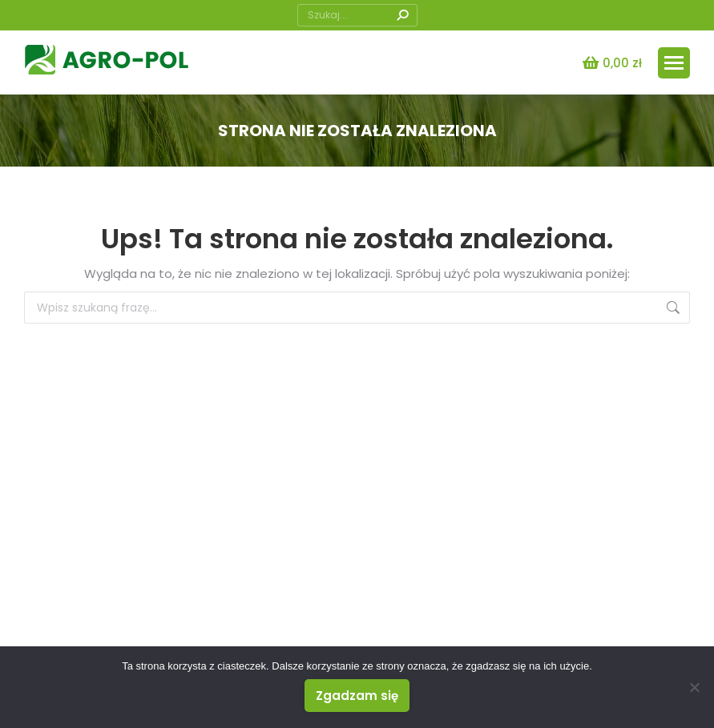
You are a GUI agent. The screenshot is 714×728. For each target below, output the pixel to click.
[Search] (357, 15)
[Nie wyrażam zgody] (694, 687)
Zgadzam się (357, 696)
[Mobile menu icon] (674, 63)
